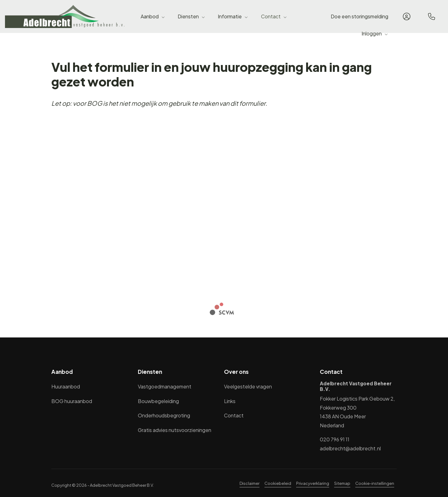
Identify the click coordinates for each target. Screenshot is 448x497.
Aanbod (153, 16)
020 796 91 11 (335, 439)
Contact (274, 16)
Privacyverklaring (313, 483)
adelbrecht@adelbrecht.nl (350, 448)
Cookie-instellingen (375, 483)
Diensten (191, 16)
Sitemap (342, 483)
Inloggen (375, 33)
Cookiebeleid (278, 483)
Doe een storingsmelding (359, 16)
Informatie (233, 16)
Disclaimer (250, 483)
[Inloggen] (407, 16)
